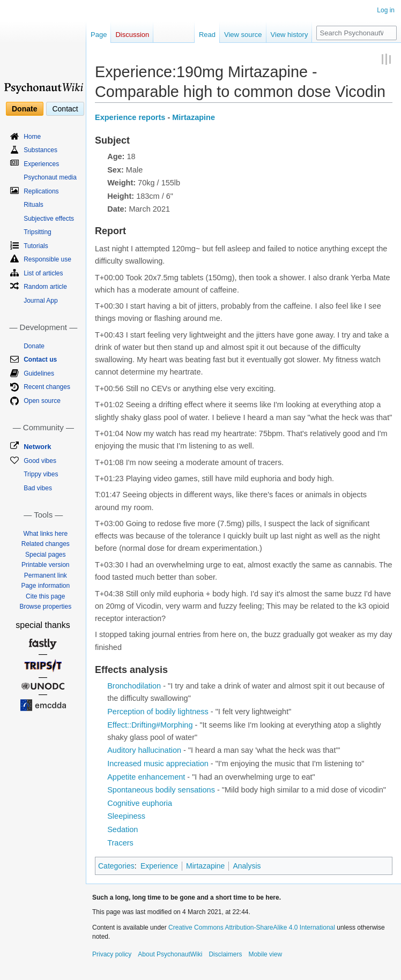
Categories (116, 866)
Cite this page (45, 596)
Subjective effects (49, 219)
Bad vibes (38, 488)
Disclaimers (225, 954)
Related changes (46, 544)
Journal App (40, 301)
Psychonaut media (50, 177)
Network (37, 447)
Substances (40, 150)
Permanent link (46, 575)
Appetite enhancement (146, 777)
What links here (45, 534)
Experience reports (130, 117)
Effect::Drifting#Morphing (150, 725)
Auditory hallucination (144, 750)
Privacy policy (112, 954)
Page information (45, 586)
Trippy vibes (41, 474)
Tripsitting (38, 232)
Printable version (45, 565)
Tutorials (36, 246)
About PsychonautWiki (170, 954)
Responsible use (47, 259)
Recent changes (47, 387)
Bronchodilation (134, 686)
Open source (42, 401)
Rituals (34, 205)
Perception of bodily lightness (158, 712)
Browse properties (45, 607)
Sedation (122, 829)
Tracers (120, 843)
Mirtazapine (194, 117)
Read (207, 35)
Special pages (45, 555)
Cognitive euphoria (140, 803)
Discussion (132, 35)
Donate (24, 109)
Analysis (247, 866)
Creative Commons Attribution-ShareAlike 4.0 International (252, 927)
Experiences (41, 164)
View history (289, 35)
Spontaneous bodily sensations (161, 790)
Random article (45, 287)
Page (99, 35)
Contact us (40, 360)
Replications (41, 191)
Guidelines (39, 373)
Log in (386, 10)
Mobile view (265, 954)
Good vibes (40, 461)
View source (243, 35)
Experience (159, 866)
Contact (65, 109)
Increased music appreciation (158, 764)
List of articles (43, 273)
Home (32, 137)
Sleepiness (126, 816)
